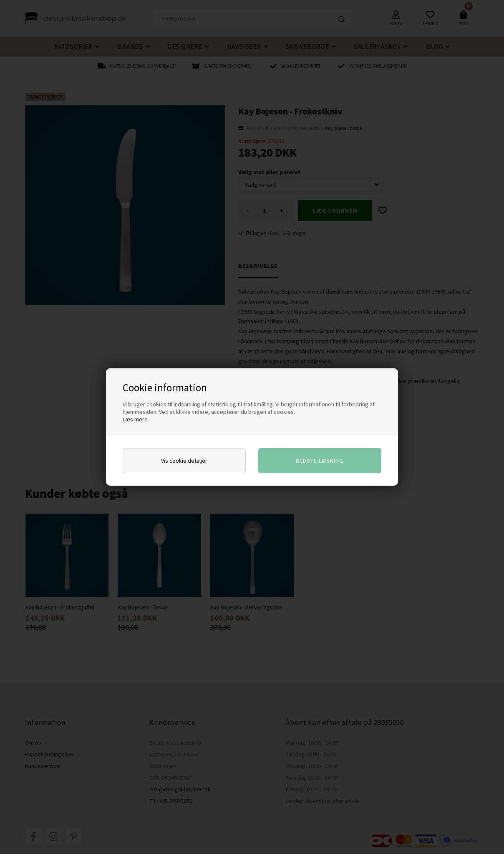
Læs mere (135, 419)
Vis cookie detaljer (184, 461)
